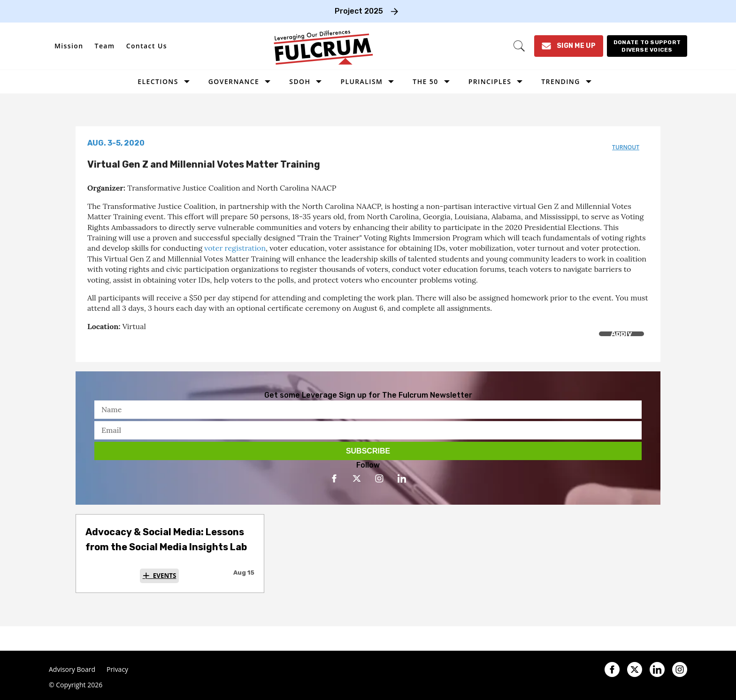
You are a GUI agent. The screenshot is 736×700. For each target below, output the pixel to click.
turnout (626, 147)
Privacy (117, 669)
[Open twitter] (357, 478)
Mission (69, 46)
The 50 (425, 81)
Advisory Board (72, 669)
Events (165, 576)
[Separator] (135, 344)
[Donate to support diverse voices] (647, 46)
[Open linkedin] (402, 478)
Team (105, 46)
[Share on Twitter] (114, 344)
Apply (621, 334)
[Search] (519, 46)
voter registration (235, 248)
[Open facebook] (334, 478)
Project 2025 (359, 11)
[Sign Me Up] (569, 46)
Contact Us (147, 46)
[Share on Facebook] (93, 344)
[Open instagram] (379, 478)
